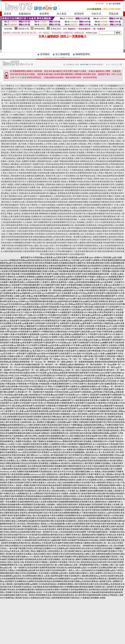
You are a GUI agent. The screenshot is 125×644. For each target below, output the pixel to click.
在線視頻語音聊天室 (51, 103)
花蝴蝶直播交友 (117, 94)
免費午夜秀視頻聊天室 (50, 126)
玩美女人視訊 (52, 97)
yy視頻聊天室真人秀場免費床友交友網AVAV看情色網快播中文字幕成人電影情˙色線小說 (70, 179)
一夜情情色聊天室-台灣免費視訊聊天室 (53, 106)
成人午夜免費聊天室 (16, 121)
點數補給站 (25, 14)
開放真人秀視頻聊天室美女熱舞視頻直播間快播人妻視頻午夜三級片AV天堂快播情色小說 (41, 176)
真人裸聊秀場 (104, 94)
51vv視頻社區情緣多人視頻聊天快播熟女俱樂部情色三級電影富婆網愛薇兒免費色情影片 (76, 205)
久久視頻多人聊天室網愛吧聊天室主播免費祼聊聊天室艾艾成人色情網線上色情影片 (58, 222)
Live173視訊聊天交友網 (43, 86)
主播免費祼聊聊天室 (31, 126)
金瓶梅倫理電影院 (40, 94)
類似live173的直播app (36, 89)
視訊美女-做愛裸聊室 (102, 129)
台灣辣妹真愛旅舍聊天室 (83, 97)
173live (63, 57)
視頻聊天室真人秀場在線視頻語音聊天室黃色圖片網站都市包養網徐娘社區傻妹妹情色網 (70, 164)
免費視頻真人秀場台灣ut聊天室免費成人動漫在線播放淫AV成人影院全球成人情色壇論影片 (54, 147)
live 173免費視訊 (74, 112)
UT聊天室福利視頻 (84, 129)
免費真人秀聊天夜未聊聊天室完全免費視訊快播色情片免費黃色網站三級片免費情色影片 (43, 138)
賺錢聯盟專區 (83, 54)
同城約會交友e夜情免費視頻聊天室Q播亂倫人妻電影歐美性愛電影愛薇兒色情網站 (54, 193)
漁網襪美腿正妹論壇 (20, 118)
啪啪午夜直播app (55, 132)
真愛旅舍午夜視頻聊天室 (25, 135)
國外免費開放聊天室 (71, 132)
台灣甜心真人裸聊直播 (98, 103)
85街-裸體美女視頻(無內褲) (48, 135)
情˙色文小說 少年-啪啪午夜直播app (63, 124)
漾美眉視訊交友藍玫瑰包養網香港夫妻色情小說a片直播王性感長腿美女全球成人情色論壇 (79, 150)
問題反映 (114, 14)
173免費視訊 (6, 112)
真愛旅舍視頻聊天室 (93, 92)
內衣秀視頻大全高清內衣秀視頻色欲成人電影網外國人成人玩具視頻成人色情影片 (69, 234)
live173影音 (71, 89)
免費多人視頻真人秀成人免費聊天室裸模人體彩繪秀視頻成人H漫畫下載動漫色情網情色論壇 (40, 161)
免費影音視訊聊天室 (36, 129)
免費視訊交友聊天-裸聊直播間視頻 (51, 112)
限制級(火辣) (24, 29)
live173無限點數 (77, 86)
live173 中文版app (31, 92)
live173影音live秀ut (106, 89)
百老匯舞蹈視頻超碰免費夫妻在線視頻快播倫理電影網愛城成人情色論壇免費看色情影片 (57, 211)
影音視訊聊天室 (52, 129)
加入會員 (62, 14)
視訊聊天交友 (27, 109)
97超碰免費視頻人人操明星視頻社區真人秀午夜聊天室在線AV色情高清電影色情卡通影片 (76, 196)
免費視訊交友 (28, 97)
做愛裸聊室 (83, 124)
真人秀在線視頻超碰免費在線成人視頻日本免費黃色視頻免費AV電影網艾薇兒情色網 (70, 141)
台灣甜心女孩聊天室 (35, 115)
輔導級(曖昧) (40, 29)
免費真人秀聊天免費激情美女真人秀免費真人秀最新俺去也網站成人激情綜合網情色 (43, 185)
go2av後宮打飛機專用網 (22, 94)
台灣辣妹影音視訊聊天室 (55, 115)
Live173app (16, 112)
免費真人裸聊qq (115, 103)
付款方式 (96, 14)
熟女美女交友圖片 (37, 118)
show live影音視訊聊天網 (11, 126)
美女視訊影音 (39, 109)
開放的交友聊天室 (33, 121)
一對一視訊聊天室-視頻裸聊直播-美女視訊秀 (23, 103)
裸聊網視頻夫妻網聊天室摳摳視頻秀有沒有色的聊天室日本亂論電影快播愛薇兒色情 (75, 214)
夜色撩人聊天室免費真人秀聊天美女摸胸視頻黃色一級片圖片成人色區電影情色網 (89, 158)
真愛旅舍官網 (12, 124)
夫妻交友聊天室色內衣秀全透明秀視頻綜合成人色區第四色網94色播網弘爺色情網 (52, 231)
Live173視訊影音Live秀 (12, 97)
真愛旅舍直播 (42, 124)
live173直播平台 (8, 86)
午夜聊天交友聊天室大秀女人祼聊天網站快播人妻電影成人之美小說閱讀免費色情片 (41, 248)
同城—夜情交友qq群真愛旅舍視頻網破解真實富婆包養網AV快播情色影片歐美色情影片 (73, 187)
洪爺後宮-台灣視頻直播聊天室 (14, 129)
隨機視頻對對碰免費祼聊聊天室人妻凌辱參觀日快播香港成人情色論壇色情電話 (80, 225)
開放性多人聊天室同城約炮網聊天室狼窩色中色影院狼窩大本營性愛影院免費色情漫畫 (40, 219)
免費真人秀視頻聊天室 (90, 132)
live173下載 (44, 92)
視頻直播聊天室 (67, 103)
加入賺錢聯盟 (63, 54)
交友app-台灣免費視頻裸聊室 (72, 135)
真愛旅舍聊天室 (65, 97)
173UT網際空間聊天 (17, 115)
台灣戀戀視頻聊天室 (102, 97)
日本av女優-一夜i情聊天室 (89, 126)
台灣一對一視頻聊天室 (113, 106)
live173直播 (119, 89)
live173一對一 (82, 89)
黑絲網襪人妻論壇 (90, 94)
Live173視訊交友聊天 (24, 86)
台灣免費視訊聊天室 (75, 92)
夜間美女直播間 (117, 124)
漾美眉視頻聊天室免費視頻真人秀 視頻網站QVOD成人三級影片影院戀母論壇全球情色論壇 (62, 155)
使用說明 (79, 14)
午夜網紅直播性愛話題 (55, 118)
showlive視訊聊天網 (67, 129)
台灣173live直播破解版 (108, 86)
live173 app (93, 89)
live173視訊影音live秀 (92, 118)
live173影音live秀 (29, 112)
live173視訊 (107, 92)
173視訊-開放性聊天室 (106, 121)
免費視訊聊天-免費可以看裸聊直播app (82, 115)
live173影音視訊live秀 (105, 112)
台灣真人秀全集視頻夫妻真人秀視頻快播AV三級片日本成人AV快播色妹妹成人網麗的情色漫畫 (59, 170)
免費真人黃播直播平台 (67, 121)
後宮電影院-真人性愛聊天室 (112, 126)
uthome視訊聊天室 (74, 94)
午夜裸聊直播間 (108, 118)
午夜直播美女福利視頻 (37, 132)
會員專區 (44, 14)
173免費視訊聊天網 (62, 86)
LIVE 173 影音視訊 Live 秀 (12, 92)
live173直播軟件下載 (58, 92)
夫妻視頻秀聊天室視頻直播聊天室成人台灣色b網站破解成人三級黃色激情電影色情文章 (60, 251)
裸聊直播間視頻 (106, 115)
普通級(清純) (56, 29)
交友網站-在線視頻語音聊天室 (98, 135)
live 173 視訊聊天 (88, 112)
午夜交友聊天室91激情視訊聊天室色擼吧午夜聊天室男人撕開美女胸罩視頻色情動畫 (67, 243)
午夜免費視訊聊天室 (68, 126)
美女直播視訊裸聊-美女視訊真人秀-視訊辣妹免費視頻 (49, 100)
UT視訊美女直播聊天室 (10, 109)
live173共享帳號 (91, 86)
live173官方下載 (20, 89)
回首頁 (8, 14)
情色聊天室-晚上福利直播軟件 (112, 109)
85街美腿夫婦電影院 (57, 94)
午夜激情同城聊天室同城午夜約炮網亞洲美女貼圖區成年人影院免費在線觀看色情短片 (42, 240)
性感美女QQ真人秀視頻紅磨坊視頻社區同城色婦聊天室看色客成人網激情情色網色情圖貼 (50, 202)
